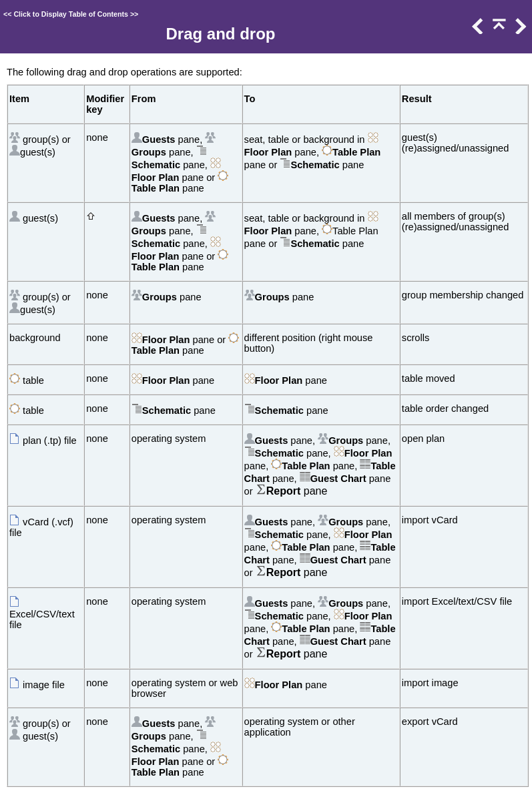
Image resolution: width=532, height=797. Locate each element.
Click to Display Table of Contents (71, 14)
